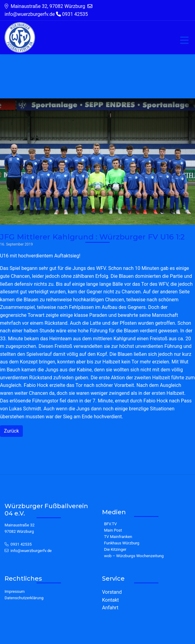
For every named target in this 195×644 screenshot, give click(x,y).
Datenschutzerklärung (24, 598)
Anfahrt (110, 608)
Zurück (11, 431)
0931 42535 (21, 544)
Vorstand (112, 592)
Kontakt (110, 600)
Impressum (15, 591)
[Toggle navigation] (184, 41)
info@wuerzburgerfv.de (31, 551)
